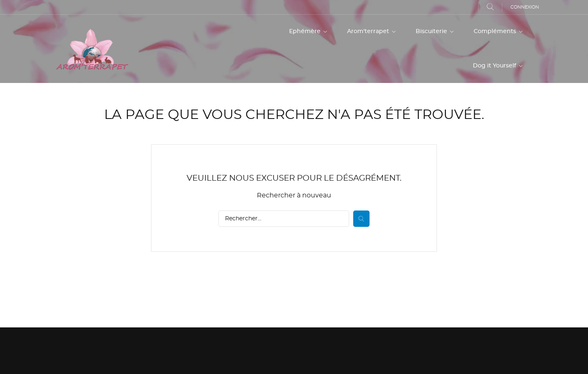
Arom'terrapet (369, 31)
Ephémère (306, 31)
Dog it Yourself (495, 66)
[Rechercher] (284, 219)
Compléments (496, 31)
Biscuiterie (432, 31)
